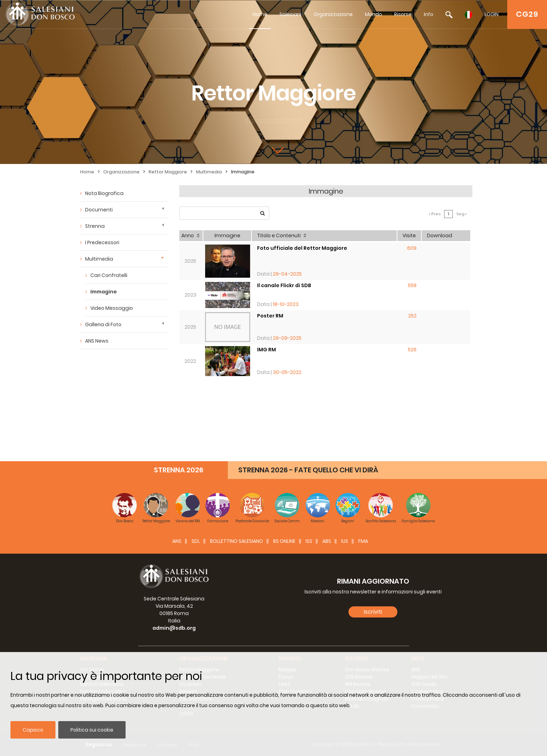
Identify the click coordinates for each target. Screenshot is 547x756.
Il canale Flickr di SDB (284, 285)
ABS (327, 541)
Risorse (403, 14)
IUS (345, 541)
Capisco (33, 730)
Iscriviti (373, 612)
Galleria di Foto (103, 324)
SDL (196, 541)
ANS (177, 541)
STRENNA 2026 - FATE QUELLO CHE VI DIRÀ (308, 470)
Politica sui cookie (92, 730)
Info (429, 14)
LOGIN (492, 14)
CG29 (527, 14)
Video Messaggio (112, 308)
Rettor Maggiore (168, 172)
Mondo (373, 14)
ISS (309, 541)
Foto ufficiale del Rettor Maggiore (302, 248)
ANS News (97, 341)
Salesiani (290, 14)
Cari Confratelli (109, 275)
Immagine (243, 172)
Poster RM (270, 316)
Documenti (99, 210)
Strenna (95, 226)
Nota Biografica (104, 193)
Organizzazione (333, 14)
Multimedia (209, 172)
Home (260, 14)
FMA (363, 541)
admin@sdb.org (174, 628)
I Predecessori (102, 242)
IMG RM (267, 350)
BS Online (284, 541)
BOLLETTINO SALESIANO (237, 541)
